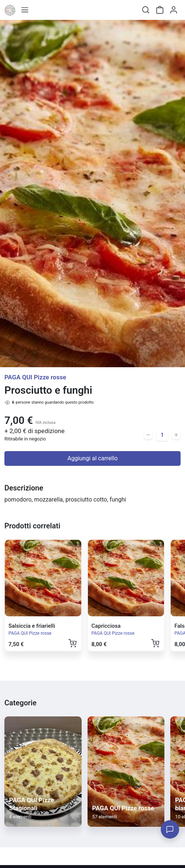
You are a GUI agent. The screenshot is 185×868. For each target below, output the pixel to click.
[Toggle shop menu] (25, 10)
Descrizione (24, 488)
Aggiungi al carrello (92, 458)
